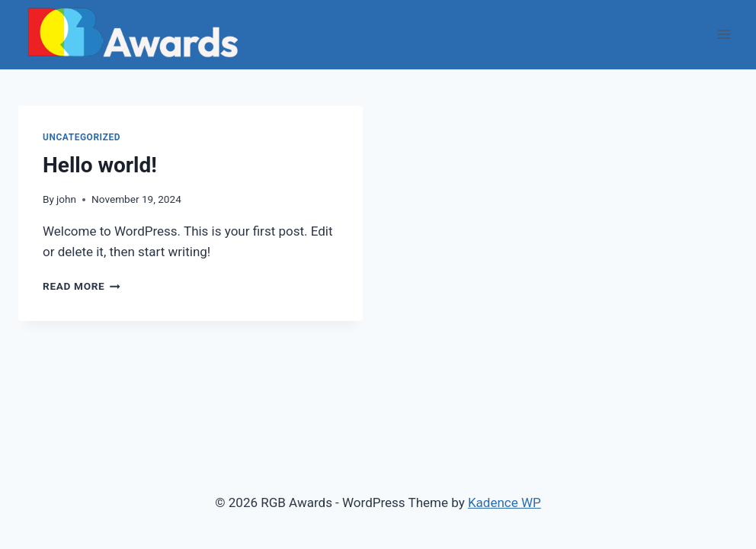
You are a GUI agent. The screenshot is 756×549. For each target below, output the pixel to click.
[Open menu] (724, 35)
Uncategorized (82, 137)
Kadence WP (505, 502)
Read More (82, 286)
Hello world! (100, 165)
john (66, 199)
